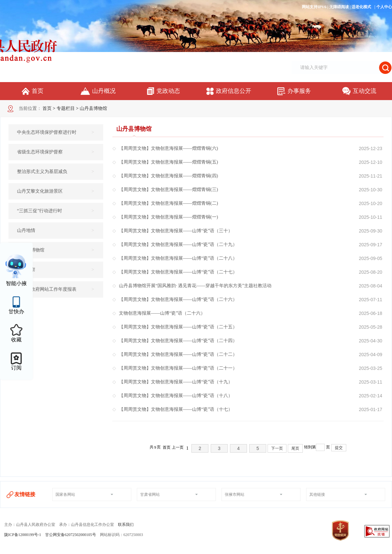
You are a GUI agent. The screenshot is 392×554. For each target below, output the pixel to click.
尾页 (295, 448)
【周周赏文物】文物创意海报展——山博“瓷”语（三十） (176, 231)
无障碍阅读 (339, 7)
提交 (339, 448)
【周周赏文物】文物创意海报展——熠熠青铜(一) (168, 217)
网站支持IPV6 (314, 7)
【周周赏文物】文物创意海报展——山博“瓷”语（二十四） (178, 341)
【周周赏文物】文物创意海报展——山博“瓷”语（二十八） (178, 258)
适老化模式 (361, 7)
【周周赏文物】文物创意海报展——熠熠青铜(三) (168, 190)
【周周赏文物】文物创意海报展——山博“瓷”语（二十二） (178, 355)
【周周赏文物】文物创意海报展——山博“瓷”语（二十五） (178, 327)
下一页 (277, 448)
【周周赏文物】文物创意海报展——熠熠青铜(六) (168, 148)
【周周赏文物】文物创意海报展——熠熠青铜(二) (168, 203)
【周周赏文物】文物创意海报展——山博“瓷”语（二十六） (178, 300)
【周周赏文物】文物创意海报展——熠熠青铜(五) (168, 162)
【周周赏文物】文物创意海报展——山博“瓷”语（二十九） (178, 245)
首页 (47, 108)
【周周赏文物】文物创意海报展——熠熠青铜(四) (168, 176)
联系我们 (126, 525)
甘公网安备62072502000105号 (71, 535)
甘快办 (16, 312)
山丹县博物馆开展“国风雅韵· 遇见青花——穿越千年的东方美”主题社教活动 (195, 286)
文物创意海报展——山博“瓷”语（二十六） (162, 313)
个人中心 (384, 7)
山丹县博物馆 (93, 108)
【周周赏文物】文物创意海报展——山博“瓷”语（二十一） (178, 368)
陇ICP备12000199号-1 (23, 535)
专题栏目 (66, 108)
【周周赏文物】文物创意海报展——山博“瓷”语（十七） (176, 409)
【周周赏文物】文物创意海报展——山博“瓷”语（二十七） (178, 272)
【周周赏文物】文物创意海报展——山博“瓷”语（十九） (176, 382)
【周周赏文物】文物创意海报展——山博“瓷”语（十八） (176, 396)
